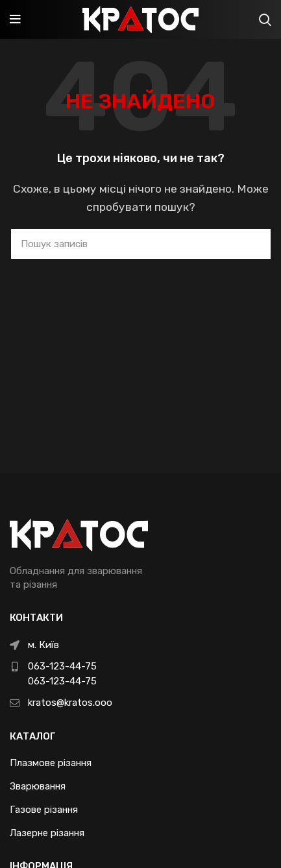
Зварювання (38, 786)
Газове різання (44, 810)
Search (253, 244)
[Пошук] (141, 244)
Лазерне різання (47, 833)
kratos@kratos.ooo (70, 703)
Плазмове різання (51, 763)
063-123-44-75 (62, 666)
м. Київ (43, 645)
